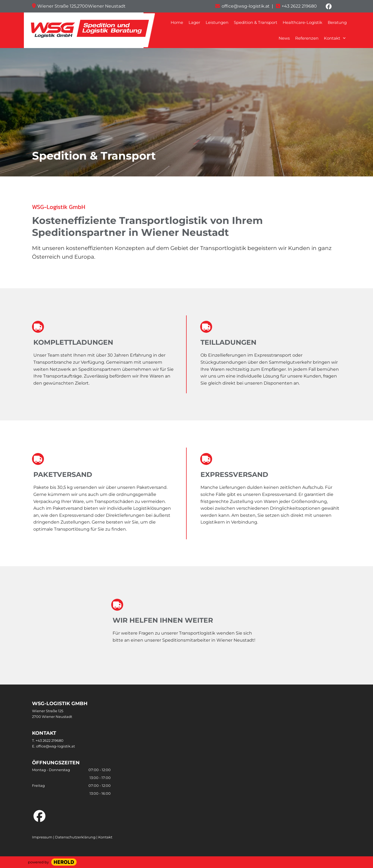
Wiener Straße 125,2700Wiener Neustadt (82, 6)
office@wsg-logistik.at (55, 746)
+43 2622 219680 (299, 6)
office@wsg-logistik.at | (247, 6)
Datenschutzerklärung (76, 837)
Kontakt (105, 837)
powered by (38, 862)
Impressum (42, 837)
